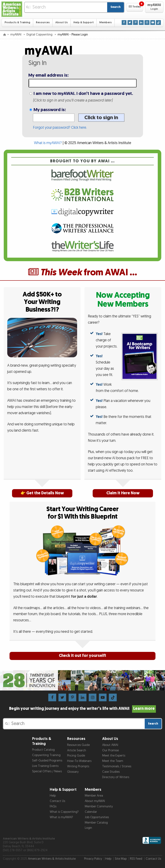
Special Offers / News (47, 771)
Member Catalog (96, 823)
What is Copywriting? (64, 812)
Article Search (77, 750)
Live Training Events (45, 766)
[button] (135, 7)
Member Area (94, 796)
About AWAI (110, 745)
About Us (62, 23)
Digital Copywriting (40, 35)
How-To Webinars (79, 761)
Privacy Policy (93, 859)
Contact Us (57, 801)
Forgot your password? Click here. (60, 128)
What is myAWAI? (48, 143)
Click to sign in (101, 118)
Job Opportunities (97, 817)
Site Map (121, 859)
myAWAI (16, 35)
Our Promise (110, 750)
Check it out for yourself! (82, 656)
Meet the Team (113, 761)
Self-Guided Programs (47, 761)
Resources (43, 23)
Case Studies (111, 772)
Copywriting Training (46, 755)
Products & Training (17, 23)
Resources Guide (78, 745)
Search (116, 7)
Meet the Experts (114, 756)
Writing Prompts (78, 766)
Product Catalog (43, 750)
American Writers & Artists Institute (52, 859)
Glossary (73, 772)
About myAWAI (95, 801)
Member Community (99, 806)
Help (53, 796)
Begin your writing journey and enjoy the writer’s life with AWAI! (83, 709)
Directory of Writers (116, 777)
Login (88, 828)
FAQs (53, 806)
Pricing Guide (76, 756)
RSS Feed (136, 859)
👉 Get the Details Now (42, 493)
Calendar (91, 812)
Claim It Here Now (123, 493)
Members (106, 23)
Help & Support (84, 23)
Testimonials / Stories (117, 766)
